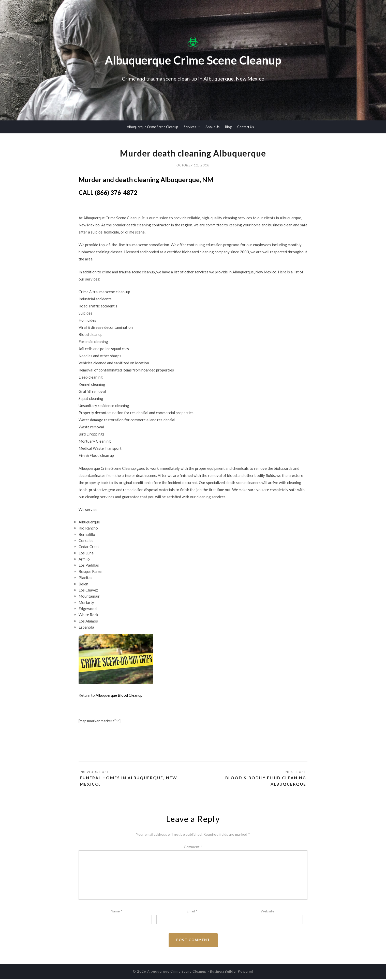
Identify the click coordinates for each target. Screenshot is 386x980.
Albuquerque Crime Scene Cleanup (153, 127)
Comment (193, 847)
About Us (212, 127)
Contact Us (246, 127)
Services (190, 127)
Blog (228, 127)
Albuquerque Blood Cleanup (119, 696)
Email (192, 912)
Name (116, 912)
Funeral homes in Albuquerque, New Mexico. (129, 781)
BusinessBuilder (224, 972)
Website (268, 912)
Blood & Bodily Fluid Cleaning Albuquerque (265, 781)
